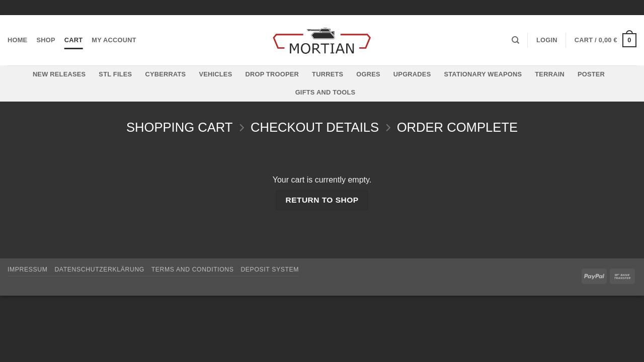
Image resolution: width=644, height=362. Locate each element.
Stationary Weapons (483, 74)
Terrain (550, 74)
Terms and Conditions (193, 269)
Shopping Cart (179, 127)
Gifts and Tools (326, 92)
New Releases (59, 74)
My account (114, 40)
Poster (591, 74)
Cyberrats (165, 74)
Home (17, 40)
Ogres (368, 74)
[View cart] (606, 40)
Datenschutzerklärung (99, 269)
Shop (46, 40)
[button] (547, 40)
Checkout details (315, 127)
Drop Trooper (272, 74)
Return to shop (322, 200)
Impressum (28, 269)
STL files (115, 74)
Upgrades (412, 74)
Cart (74, 40)
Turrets (328, 74)
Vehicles (215, 74)
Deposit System (270, 269)
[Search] (515, 40)
